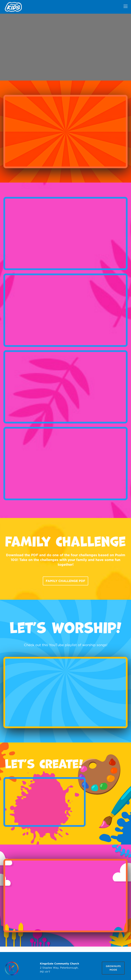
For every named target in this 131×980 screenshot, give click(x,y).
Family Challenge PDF (65, 581)
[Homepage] (12, 968)
